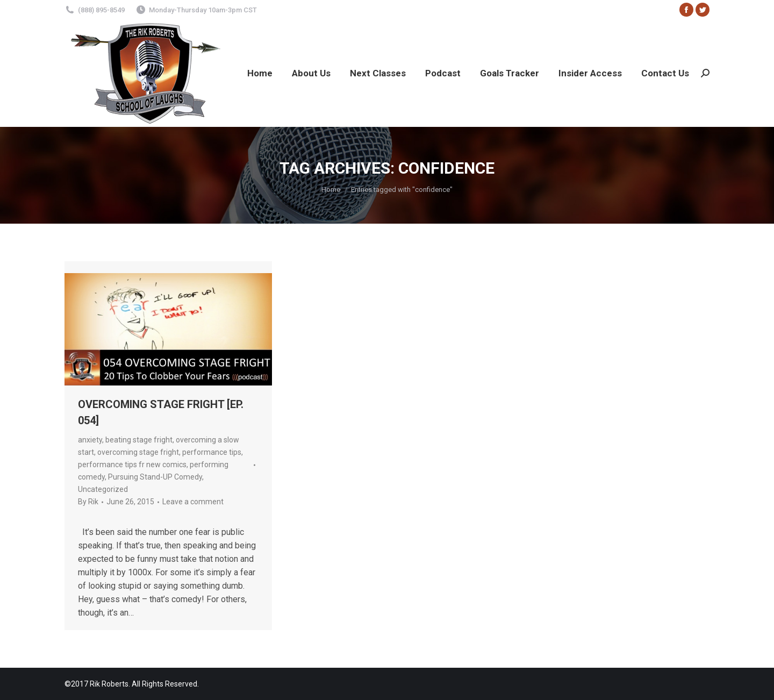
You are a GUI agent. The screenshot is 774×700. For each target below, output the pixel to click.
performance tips (212, 452)
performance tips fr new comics (132, 465)
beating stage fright (139, 440)
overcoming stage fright (138, 452)
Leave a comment (193, 502)
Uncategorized (103, 489)
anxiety (90, 440)
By (88, 502)
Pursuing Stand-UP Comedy (155, 477)
